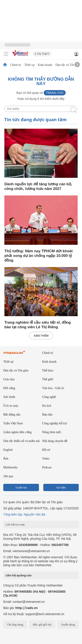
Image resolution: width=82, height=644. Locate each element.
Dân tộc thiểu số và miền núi (22, 441)
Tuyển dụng (68, 625)
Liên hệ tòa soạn (15, 524)
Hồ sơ (46, 450)
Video (46, 459)
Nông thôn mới (52, 432)
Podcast (47, 467)
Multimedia (10, 467)
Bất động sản (12, 415)
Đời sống (9, 388)
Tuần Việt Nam (13, 423)
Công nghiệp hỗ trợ (55, 423)
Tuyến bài (21, 487)
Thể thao (48, 370)
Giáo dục (9, 379)
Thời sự (29, 65)
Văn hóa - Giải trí (53, 388)
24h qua (8, 476)
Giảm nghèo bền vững (17, 432)
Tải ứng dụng (15, 625)
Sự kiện (61, 487)
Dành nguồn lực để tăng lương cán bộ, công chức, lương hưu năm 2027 (38, 186)
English (8, 450)
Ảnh (6, 459)
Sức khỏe (9, 397)
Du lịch (47, 406)
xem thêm (41, 336)
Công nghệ (49, 397)
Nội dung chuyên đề (55, 441)
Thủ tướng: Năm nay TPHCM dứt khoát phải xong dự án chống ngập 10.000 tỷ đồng (38, 256)
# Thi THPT (42, 54)
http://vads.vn (26, 608)
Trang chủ (55, 93)
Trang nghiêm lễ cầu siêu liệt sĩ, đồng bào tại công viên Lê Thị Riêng (38, 325)
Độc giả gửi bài (42, 625)
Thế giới (48, 379)
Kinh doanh (45, 65)
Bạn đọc (48, 415)
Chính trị (16, 65)
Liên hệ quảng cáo (18, 575)
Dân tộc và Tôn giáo (68, 65)
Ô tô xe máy (11, 406)
